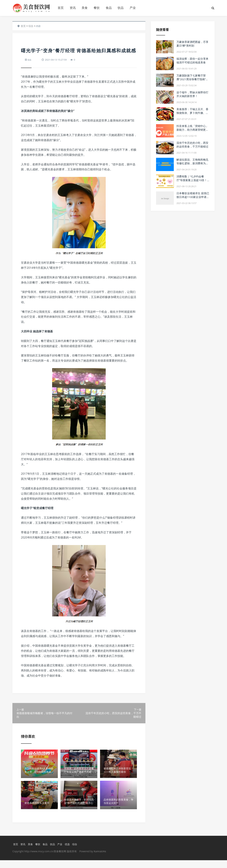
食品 (109, 8)
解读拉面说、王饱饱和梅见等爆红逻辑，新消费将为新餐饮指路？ (192, 163)
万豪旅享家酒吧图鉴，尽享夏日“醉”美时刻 (192, 44)
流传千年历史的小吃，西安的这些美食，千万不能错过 (192, 145)
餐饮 (97, 8)
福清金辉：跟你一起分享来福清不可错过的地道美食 (192, 60)
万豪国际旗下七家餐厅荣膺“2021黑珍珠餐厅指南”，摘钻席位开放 (192, 79)
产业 (133, 8)
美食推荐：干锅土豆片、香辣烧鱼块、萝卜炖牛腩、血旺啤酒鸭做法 (192, 113)
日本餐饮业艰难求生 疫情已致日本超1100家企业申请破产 (193, 197)
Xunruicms (100, 859)
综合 (31, 26)
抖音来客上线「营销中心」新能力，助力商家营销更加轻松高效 (192, 130)
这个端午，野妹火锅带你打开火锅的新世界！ (192, 94)
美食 (85, 8)
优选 (69, 852)
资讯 (73, 8)
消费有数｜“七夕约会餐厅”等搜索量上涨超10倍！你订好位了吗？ (192, 180)
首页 (61, 8)
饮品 (121, 8)
